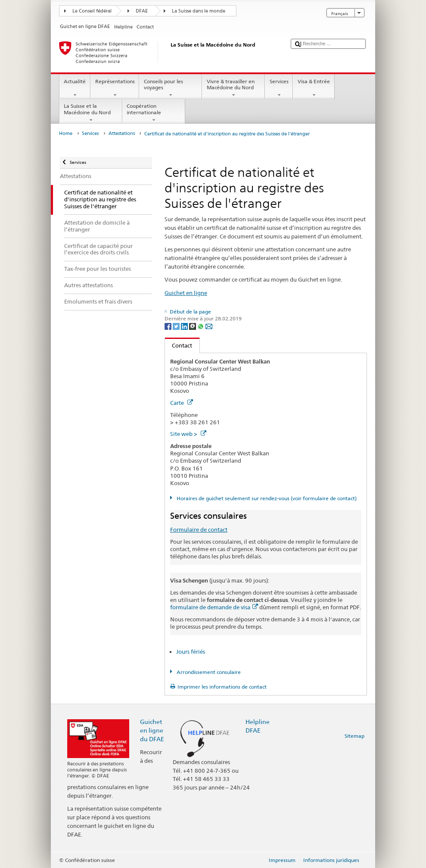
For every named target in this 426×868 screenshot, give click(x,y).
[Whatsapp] (201, 326)
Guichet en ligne (186, 293)
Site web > (188, 434)
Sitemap (354, 736)
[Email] (209, 326)
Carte (182, 403)
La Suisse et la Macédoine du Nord (91, 113)
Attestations (122, 133)
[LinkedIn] (185, 326)
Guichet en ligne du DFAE (152, 730)
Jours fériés (191, 652)
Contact (179, 345)
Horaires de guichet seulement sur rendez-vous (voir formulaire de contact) (266, 498)
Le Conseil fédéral (92, 11)
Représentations (115, 88)
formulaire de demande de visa (214, 607)
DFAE (142, 11)
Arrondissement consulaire (208, 672)
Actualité (75, 88)
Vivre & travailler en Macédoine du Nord (233, 88)
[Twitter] (177, 326)
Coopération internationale (154, 113)
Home (66, 133)
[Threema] (193, 326)
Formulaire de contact (199, 530)
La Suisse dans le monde (199, 11)
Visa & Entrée (314, 88)
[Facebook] (169, 326)
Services (279, 88)
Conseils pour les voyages (171, 88)
